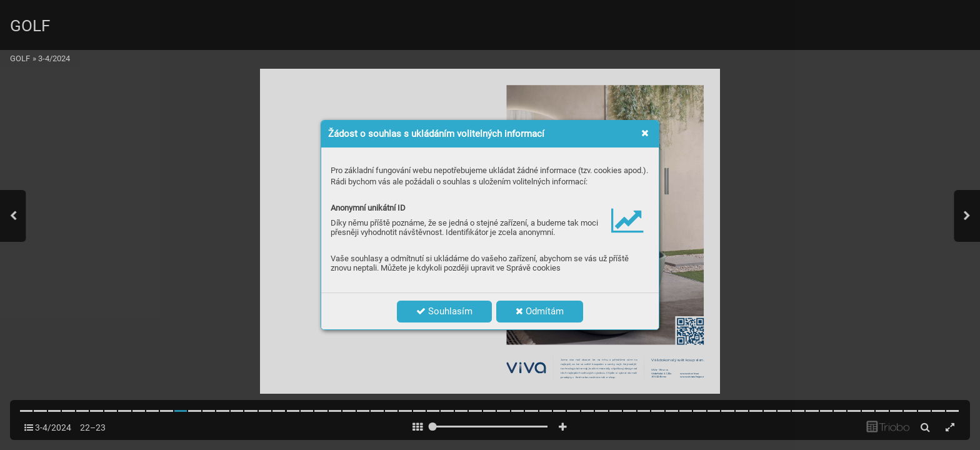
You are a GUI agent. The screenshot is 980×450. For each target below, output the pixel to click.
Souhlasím (444, 311)
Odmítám (540, 311)
